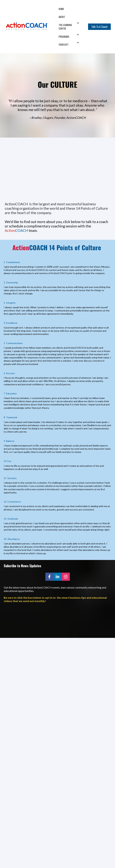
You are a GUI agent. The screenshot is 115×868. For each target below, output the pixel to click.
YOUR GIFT (64, 45)
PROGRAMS (64, 37)
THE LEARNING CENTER (65, 27)
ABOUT (62, 17)
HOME (61, 9)
